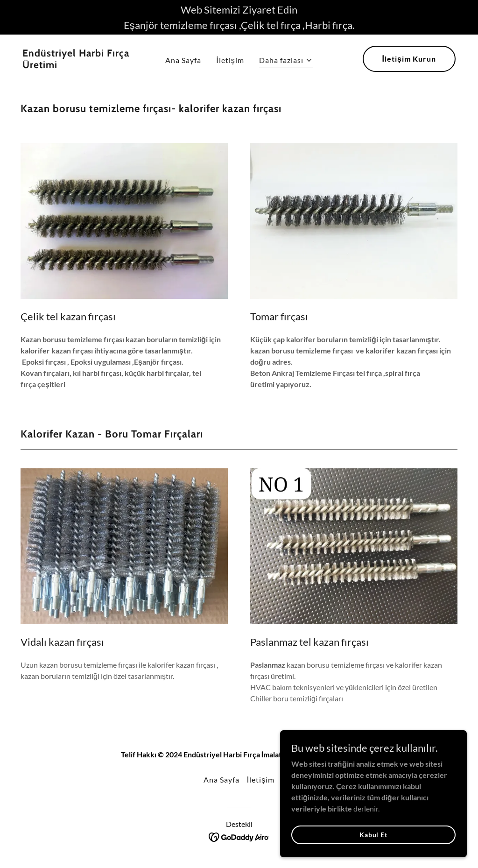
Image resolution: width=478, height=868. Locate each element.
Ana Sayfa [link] (183, 60)
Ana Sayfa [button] (221, 780)
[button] (286, 61)
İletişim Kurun (409, 59)
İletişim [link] (230, 60)
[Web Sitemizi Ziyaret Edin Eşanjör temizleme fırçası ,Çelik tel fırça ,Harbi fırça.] (239, 17)
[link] (79, 65)
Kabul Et (373, 847)
